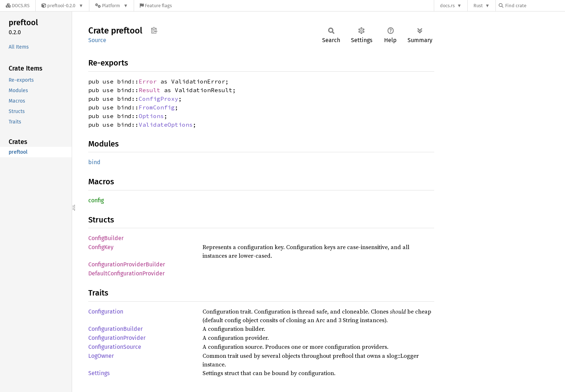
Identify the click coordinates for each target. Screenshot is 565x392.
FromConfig (157, 107)
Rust (478, 6)
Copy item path (154, 30)
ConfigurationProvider (117, 338)
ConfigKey (101, 247)
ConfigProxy (159, 99)
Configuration (106, 312)
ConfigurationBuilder (115, 329)
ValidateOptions (166, 125)
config (96, 200)
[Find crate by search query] (535, 6)
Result (150, 90)
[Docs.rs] (18, 6)
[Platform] (112, 6)
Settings (99, 373)
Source (97, 40)
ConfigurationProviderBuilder (127, 264)
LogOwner (101, 356)
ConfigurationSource (115, 347)
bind (94, 162)
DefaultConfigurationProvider (126, 273)
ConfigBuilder (106, 238)
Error (148, 81)
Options (151, 116)
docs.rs (447, 6)
